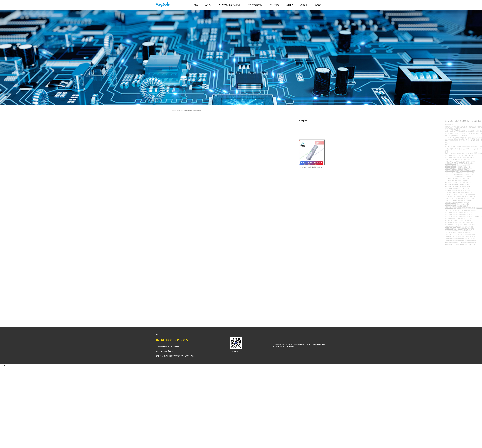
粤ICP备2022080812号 (285, 347)
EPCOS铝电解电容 (255, 5)
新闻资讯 (304, 5)
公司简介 (209, 5)
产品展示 (196, 111)
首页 (196, 5)
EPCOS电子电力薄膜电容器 (230, 5)
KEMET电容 (274, 5)
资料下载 (290, 5)
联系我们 (318, 5)
